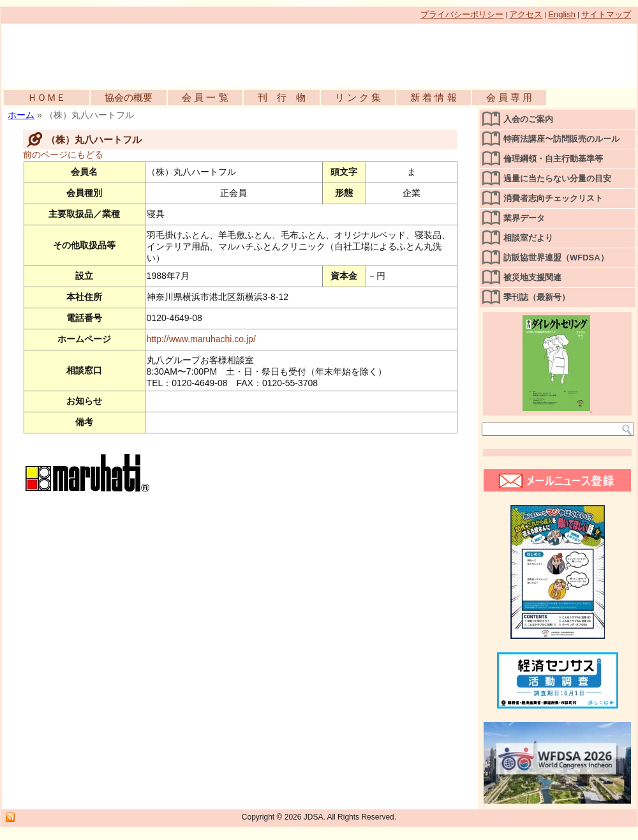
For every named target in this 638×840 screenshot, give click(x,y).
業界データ (524, 218)
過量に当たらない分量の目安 (557, 178)
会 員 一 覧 (205, 97)
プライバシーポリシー (462, 14)
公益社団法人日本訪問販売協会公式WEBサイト (148, 52)
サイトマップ (606, 14)
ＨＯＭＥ (47, 97)
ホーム (21, 115)
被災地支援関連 (532, 277)
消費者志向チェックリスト (553, 198)
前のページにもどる (63, 154)
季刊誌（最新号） (537, 297)
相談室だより (528, 238)
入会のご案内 (528, 119)
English (562, 14)
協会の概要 (129, 97)
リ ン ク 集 (358, 97)
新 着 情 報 (434, 97)
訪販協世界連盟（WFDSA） (556, 258)
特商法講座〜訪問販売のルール (561, 139)
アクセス (526, 14)
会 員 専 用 (509, 97)
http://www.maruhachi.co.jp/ (201, 339)
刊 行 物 (282, 97)
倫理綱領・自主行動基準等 (553, 159)
